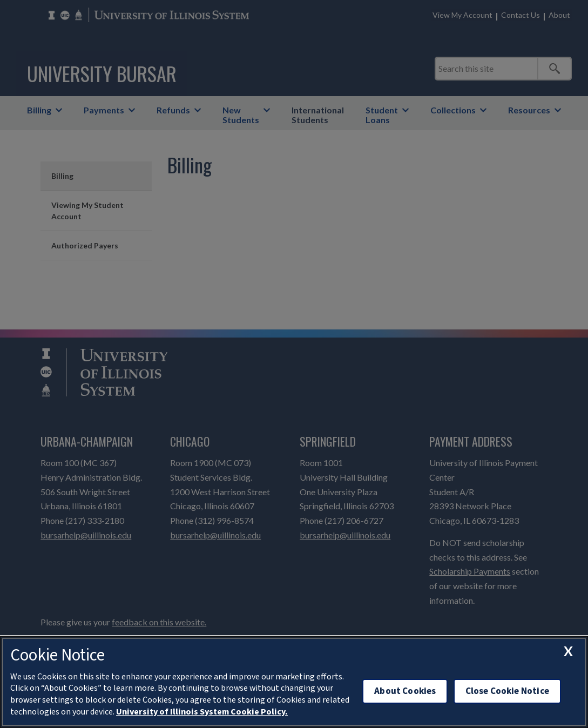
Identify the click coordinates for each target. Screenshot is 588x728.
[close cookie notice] (568, 651)
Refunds (173, 110)
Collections (453, 110)
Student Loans (382, 115)
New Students (241, 115)
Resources (529, 110)
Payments (104, 110)
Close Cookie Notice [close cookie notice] (507, 691)
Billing (39, 110)
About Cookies (405, 691)
